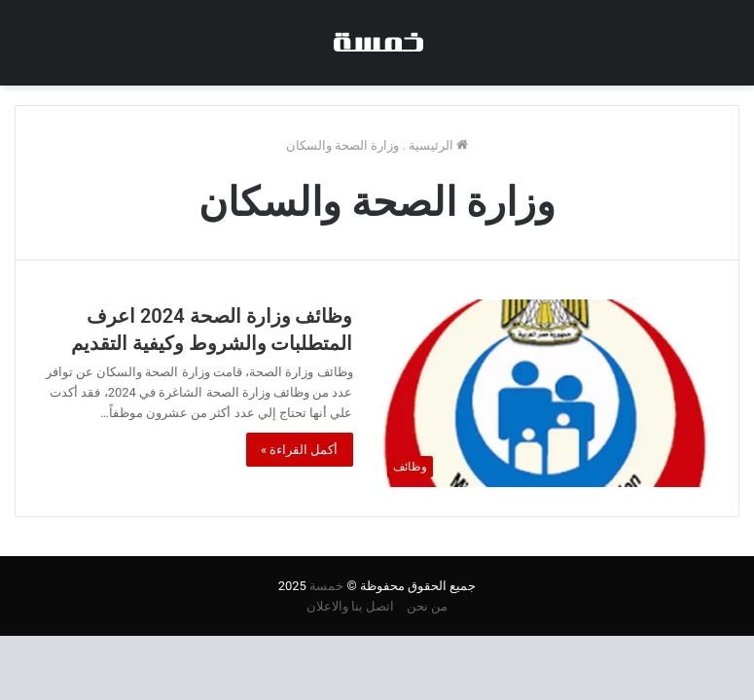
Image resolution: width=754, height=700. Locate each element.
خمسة (326, 586)
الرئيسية (438, 145)
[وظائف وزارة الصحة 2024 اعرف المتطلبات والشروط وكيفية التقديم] (544, 393)
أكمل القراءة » (300, 450)
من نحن (427, 606)
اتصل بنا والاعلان (350, 606)
